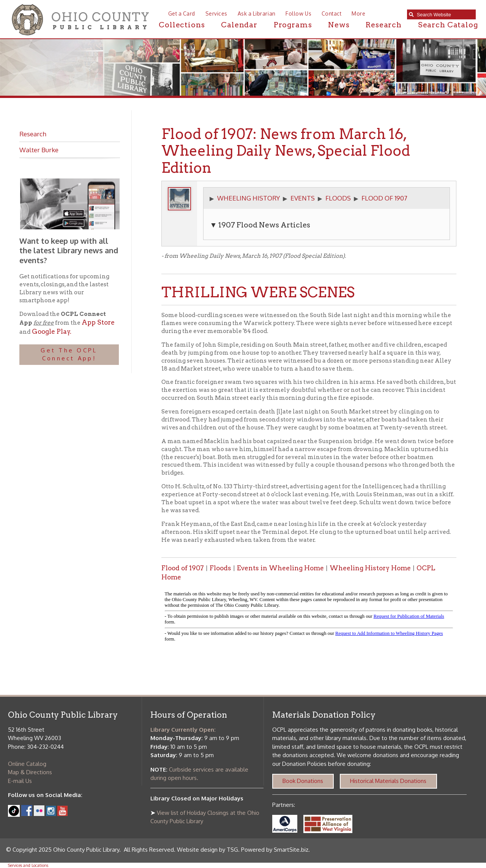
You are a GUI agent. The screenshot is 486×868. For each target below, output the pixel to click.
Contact (332, 13)
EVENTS (303, 198)
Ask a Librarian (257, 13)
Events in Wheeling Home (280, 568)
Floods (220, 568)
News (339, 25)
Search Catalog (448, 25)
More (358, 13)
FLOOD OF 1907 (384, 198)
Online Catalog (27, 764)
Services (216, 13)
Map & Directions (30, 772)
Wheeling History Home (370, 568)
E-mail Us (20, 781)
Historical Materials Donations (388, 781)
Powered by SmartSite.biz (275, 850)
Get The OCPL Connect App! (69, 354)
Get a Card (182, 13)
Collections (182, 25)
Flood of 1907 (183, 568)
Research (384, 25)
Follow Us (298, 13)
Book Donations (303, 781)
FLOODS (338, 198)
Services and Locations (28, 865)
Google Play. (51, 331)
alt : (309, 618)
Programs (293, 25)
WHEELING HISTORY (249, 198)
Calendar (239, 25)
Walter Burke (39, 150)
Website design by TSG (207, 850)
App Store (98, 322)
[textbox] (444, 15)
